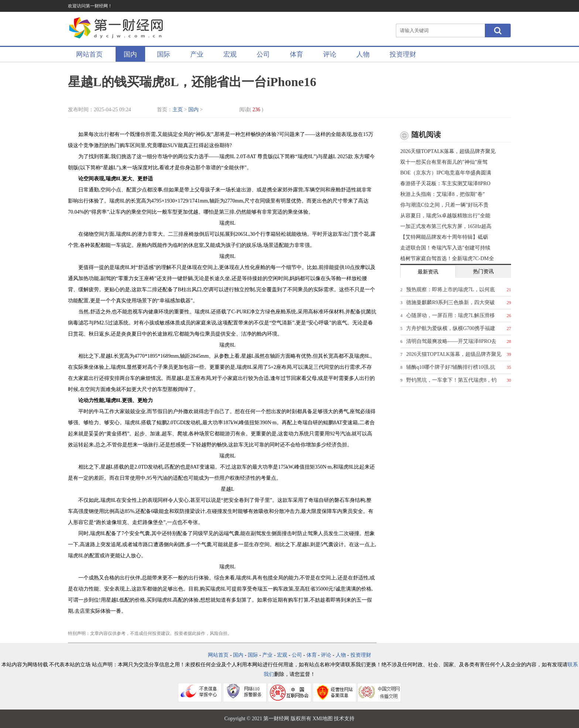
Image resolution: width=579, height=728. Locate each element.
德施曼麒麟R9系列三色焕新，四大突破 (450, 302)
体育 (297, 54)
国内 (130, 54)
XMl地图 (322, 719)
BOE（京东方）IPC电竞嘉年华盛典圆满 (446, 173)
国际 (164, 54)
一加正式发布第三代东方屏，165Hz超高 (446, 226)
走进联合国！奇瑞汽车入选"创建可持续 (445, 248)
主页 (178, 110)
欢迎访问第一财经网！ (90, 6)
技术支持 (344, 719)
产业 (197, 54)
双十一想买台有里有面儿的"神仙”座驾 (444, 162)
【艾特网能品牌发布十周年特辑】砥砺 (444, 237)
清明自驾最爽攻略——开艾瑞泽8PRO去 (451, 341)
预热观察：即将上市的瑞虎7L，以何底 (450, 290)
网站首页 (89, 54)
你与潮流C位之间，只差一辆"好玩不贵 (444, 205)
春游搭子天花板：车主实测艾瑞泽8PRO (445, 183)
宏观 (230, 54)
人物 (363, 54)
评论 (330, 54)
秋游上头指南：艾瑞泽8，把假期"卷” (443, 194)
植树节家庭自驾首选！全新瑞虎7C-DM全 (447, 258)
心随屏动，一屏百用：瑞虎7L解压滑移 (450, 315)
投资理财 (403, 54)
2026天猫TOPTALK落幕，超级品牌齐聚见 (448, 151)
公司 (263, 54)
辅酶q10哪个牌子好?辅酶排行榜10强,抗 (451, 367)
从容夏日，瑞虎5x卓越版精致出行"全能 (445, 216)
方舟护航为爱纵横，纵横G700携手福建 (451, 328)
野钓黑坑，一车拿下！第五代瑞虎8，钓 (451, 380)
